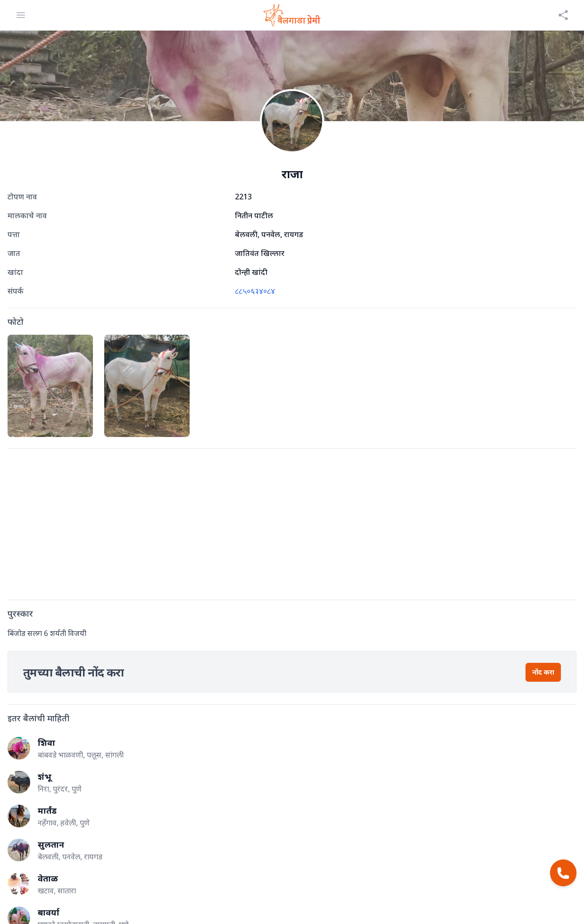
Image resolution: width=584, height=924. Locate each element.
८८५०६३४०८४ (255, 291)
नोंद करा (543, 672)
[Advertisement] (291, 522)
